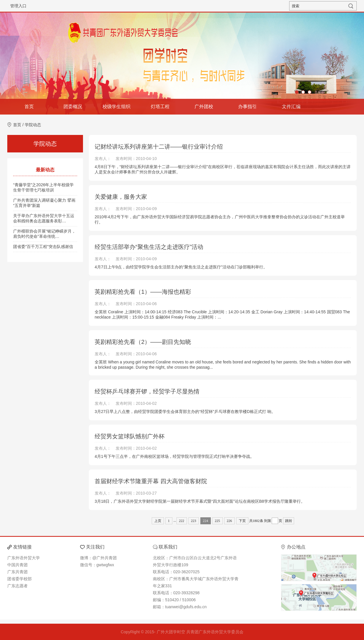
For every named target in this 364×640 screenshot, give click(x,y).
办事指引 (248, 107)
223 (194, 521)
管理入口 (18, 6)
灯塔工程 (160, 107)
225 (218, 521)
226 (229, 521)
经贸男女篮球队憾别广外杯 (130, 436)
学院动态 (33, 125)
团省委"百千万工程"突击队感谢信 (43, 247)
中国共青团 (17, 565)
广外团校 (204, 107)
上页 (158, 521)
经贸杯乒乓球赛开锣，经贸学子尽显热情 (147, 391)
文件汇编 (291, 107)
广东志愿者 (17, 586)
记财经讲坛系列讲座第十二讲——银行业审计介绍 (159, 147)
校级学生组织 (116, 107)
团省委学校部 (20, 579)
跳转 (289, 521)
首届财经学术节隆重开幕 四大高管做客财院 (151, 481)
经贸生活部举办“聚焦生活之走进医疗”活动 (149, 247)
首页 (29, 107)
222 (182, 521)
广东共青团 (17, 572)
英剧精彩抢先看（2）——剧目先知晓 (143, 342)
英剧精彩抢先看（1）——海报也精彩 (143, 292)
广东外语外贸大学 (24, 558)
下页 (242, 521)
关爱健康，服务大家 (121, 197)
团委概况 (73, 107)
